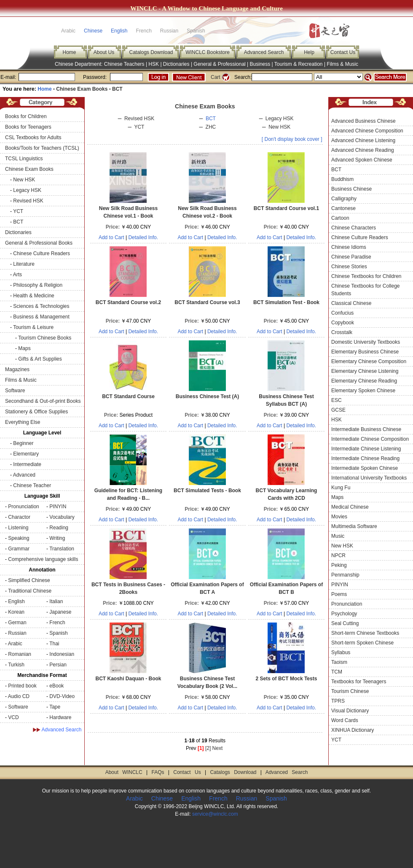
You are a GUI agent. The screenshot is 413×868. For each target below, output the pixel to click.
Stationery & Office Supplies (36, 412)
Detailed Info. (143, 237)
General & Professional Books (39, 243)
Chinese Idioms (349, 247)
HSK (154, 64)
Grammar (19, 549)
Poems (339, 594)
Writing (57, 538)
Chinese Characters (354, 228)
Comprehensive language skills (43, 559)
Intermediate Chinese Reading (365, 458)
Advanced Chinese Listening (363, 140)
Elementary (26, 454)
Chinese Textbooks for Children (366, 276)
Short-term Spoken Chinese (362, 643)
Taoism (339, 662)
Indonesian (62, 654)
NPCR (338, 555)
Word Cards (345, 720)
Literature (24, 264)
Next (218, 748)
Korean (16, 612)
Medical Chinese (350, 507)
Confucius (342, 313)
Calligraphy (344, 199)
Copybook (343, 323)
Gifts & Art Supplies (40, 359)
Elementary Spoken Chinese (363, 391)
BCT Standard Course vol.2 (128, 302)
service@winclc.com (215, 814)
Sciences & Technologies (41, 306)
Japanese (60, 612)
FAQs (158, 772)
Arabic (15, 644)
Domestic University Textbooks (366, 342)
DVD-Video (62, 696)
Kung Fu (341, 488)
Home (69, 52)
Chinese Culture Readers (42, 253)
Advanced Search (264, 52)
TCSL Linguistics (24, 159)
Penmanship (345, 575)
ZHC (211, 127)
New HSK (24, 180)
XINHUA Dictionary (353, 730)
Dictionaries (176, 64)
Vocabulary (62, 517)
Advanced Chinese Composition (367, 131)
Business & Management (41, 317)
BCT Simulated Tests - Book (207, 491)
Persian (58, 665)
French (57, 623)
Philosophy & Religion (38, 285)
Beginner (23, 443)
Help (309, 52)
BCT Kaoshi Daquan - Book (128, 679)
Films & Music (342, 64)
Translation (62, 549)
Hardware (60, 717)
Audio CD (19, 696)
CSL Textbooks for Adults (33, 137)
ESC (337, 400)
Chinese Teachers (124, 64)
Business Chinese (351, 189)
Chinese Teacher (32, 485)
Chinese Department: (79, 64)
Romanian (20, 654)
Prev (191, 748)
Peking (339, 565)
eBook (56, 686)
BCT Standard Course (128, 396)
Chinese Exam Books (82, 89)
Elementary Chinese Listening (365, 371)
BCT (117, 89)
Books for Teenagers (28, 127)
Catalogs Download (151, 52)
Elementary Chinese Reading (364, 381)
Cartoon (340, 218)
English (119, 31)
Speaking (19, 538)
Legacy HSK (27, 190)
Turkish (16, 665)
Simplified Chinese (29, 580)
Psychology (344, 614)
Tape (55, 707)
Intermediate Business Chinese (366, 429)
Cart (216, 77)
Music (338, 536)
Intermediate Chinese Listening (366, 449)
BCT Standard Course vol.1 (286, 208)
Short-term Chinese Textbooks (365, 633)
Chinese (93, 31)
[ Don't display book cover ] (292, 139)
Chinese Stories (349, 267)
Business (260, 64)
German (17, 623)
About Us (104, 52)
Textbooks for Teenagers (359, 682)
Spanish (58, 633)
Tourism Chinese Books (45, 338)
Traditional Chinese (30, 591)
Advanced (24, 475)
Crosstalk (342, 332)
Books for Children (26, 116)
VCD (13, 717)
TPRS (338, 701)
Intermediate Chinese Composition (370, 439)
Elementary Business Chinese (365, 352)
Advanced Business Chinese (363, 121)
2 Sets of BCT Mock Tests (287, 679)
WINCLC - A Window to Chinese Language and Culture (206, 8)
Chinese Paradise (351, 257)
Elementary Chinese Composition (369, 361)
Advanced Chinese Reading (363, 150)
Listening (18, 528)
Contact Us (343, 52)
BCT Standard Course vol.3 (207, 302)
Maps (24, 348)
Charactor (19, 517)
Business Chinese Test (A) (207, 396)
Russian (17, 633)
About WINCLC (124, 772)
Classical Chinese (351, 303)
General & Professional (219, 64)
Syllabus (341, 652)
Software (15, 391)
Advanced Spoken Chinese (362, 160)
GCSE (338, 410)
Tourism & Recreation (299, 64)
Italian (56, 601)
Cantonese (343, 208)
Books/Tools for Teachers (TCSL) (42, 148)
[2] (208, 748)
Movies (339, 517)
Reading (59, 528)
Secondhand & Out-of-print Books (43, 401)
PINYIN (58, 507)
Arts (17, 275)
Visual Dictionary (350, 711)
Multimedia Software (354, 526)
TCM (337, 672)
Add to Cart (111, 237)
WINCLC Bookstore (208, 52)
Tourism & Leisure (33, 327)
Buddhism (342, 179)
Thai (54, 644)
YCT (18, 211)
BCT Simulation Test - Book (286, 302)
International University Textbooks (369, 478)
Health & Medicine (34, 296)
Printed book (22, 686)
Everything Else (23, 422)
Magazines (17, 369)
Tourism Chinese (350, 691)
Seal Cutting (345, 623)
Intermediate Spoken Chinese (365, 468)
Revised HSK (28, 201)
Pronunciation (23, 507)
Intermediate (27, 464)
